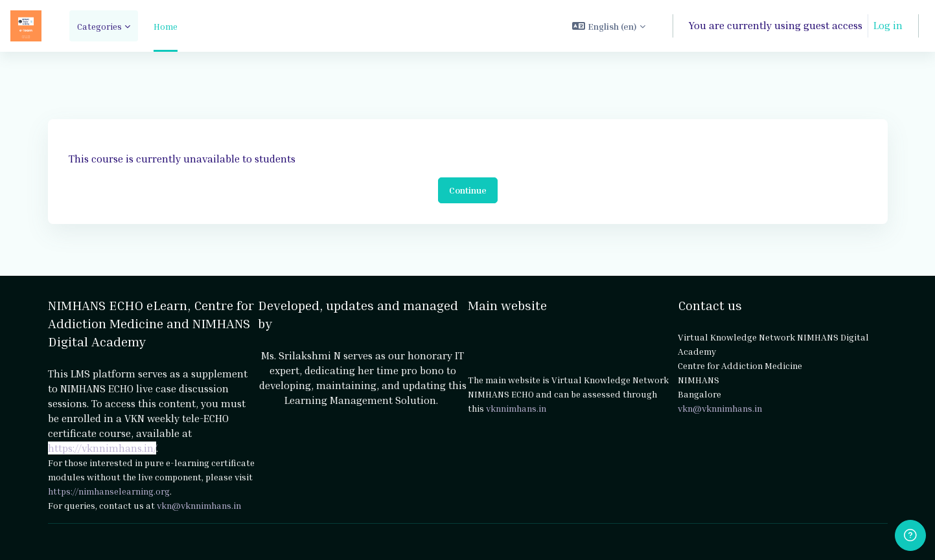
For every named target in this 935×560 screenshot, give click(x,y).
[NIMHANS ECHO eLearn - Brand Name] (26, 26)
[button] (609, 26)
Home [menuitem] (166, 26)
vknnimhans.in (516, 408)
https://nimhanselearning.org (109, 491)
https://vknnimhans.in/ (102, 448)
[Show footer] (910, 535)
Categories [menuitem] (99, 26)
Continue (468, 190)
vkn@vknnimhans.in (199, 505)
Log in (888, 25)
